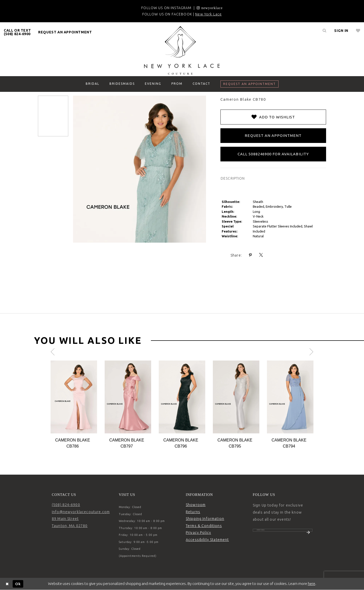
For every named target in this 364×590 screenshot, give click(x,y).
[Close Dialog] (7, 584)
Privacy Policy (198, 533)
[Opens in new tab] (210, 8)
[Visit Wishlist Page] (358, 31)
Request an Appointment (273, 135)
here (312, 584)
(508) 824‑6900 (66, 505)
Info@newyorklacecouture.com (81, 512)
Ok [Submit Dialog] (18, 584)
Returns (193, 512)
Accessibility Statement (207, 540)
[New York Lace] (182, 50)
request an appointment (65, 32)
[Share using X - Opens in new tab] (261, 255)
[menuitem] (17, 32)
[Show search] (324, 31)
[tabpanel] (74, 405)
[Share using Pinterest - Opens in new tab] (251, 255)
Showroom (196, 505)
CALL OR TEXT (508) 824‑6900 (17, 32)
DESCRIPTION (233, 178)
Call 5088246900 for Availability (273, 154)
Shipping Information (205, 519)
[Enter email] (283, 533)
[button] (341, 31)
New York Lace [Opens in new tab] (208, 14)
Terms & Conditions (204, 526)
